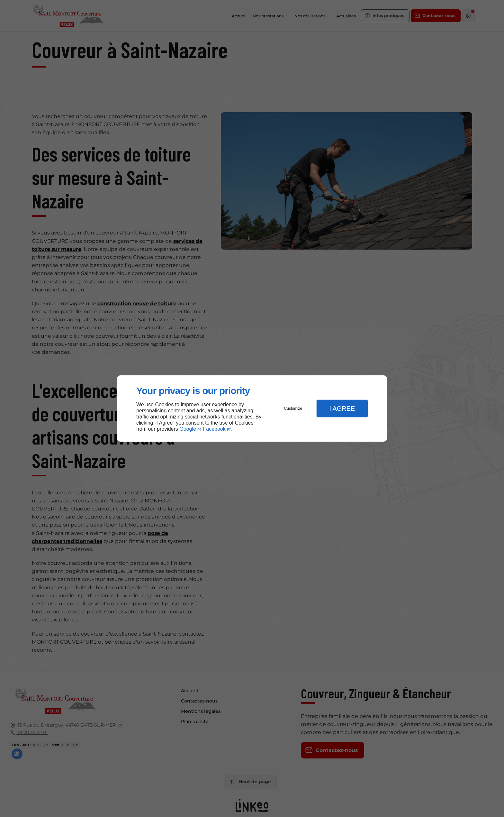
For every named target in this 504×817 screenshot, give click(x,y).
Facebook (214, 429)
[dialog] (252, 409)
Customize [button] (293, 408)
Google (188, 429)
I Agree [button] (342, 408)
